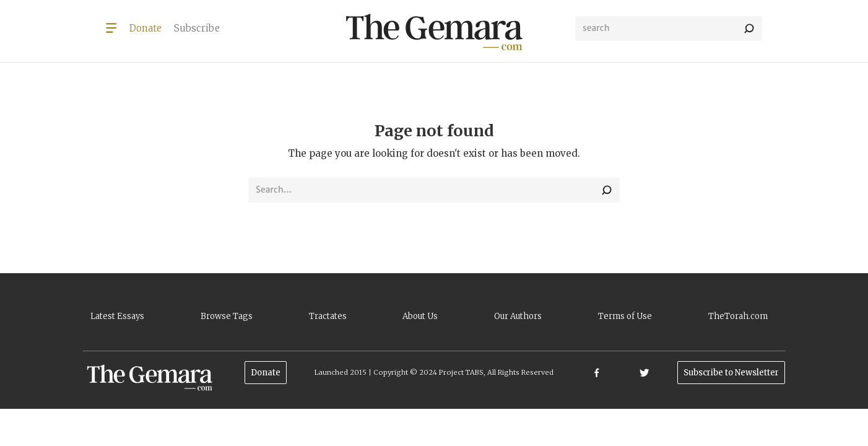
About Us (420, 316)
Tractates (328, 316)
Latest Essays (117, 316)
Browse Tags (227, 316)
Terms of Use (625, 316)
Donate (266, 373)
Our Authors (518, 316)
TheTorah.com (738, 316)
